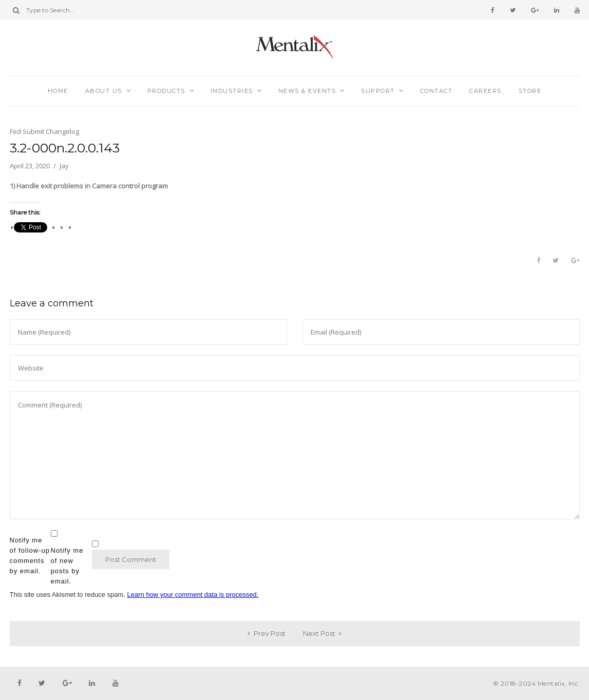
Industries (232, 91)
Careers (486, 91)
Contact (436, 91)
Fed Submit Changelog (44, 131)
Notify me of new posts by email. (67, 566)
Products (166, 91)
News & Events (307, 91)
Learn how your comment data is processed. (193, 595)
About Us (104, 91)
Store (530, 91)
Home (58, 91)
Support (378, 91)
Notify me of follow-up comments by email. (30, 556)
